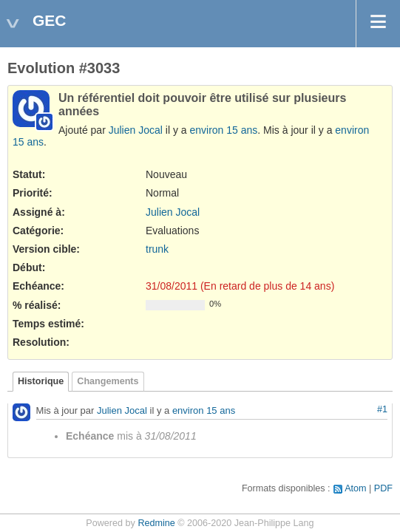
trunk (157, 249)
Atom (355, 488)
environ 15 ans (223, 130)
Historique (41, 381)
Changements (108, 381)
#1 (382, 409)
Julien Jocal (136, 130)
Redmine (156, 523)
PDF (383, 488)
